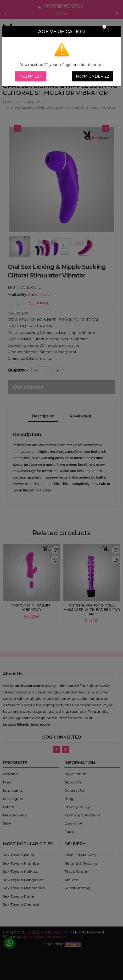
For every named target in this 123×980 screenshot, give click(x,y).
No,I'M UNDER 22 (92, 76)
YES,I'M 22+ (31, 76)
